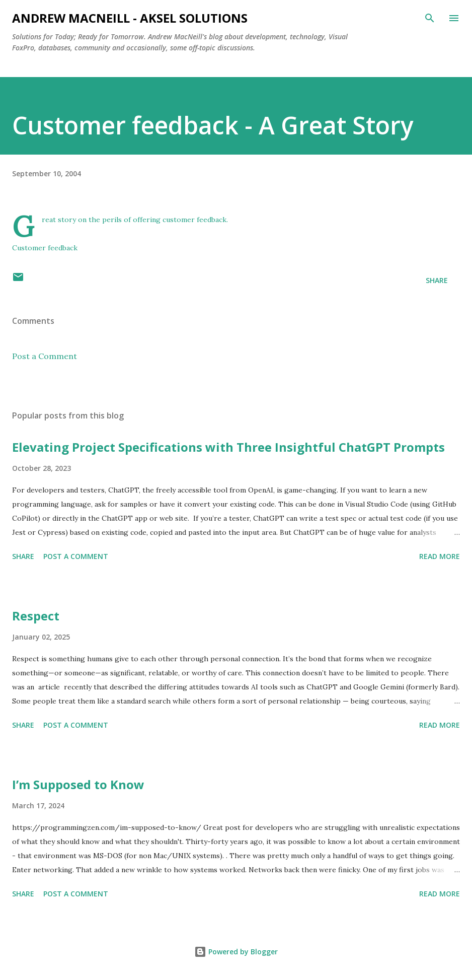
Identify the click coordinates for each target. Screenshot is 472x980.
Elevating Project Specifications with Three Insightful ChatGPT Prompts (228, 447)
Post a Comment (45, 356)
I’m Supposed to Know (78, 784)
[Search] (430, 18)
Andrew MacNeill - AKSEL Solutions (130, 18)
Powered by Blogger (236, 952)
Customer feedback (45, 248)
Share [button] (437, 280)
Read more (440, 556)
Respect (36, 616)
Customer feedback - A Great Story (213, 125)
